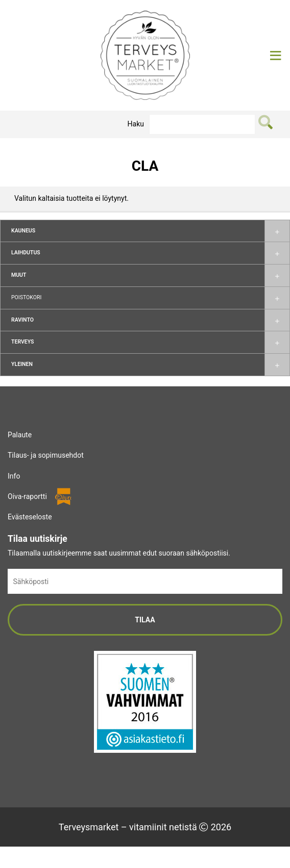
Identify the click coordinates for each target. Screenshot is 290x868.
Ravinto (22, 320)
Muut (19, 275)
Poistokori (26, 297)
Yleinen (22, 364)
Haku (136, 124)
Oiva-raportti (27, 496)
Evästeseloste (30, 517)
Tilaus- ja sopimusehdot (46, 455)
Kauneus (23, 231)
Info (14, 476)
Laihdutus (26, 253)
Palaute (20, 435)
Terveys (22, 342)
